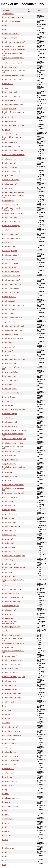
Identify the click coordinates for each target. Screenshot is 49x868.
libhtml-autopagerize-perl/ (11, 627)
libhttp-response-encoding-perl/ (13, 493)
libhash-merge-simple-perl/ (11, 589)
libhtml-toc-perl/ (7, 572)
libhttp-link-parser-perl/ (10, 668)
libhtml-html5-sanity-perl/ (11, 760)
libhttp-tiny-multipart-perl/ (11, 451)
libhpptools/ (6, 130)
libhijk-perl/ (6, 401)
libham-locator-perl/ (9, 121)
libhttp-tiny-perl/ (7, 777)
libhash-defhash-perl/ (9, 92)
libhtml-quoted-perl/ (9, 531)
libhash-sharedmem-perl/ (11, 731)
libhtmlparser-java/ (9, 506)
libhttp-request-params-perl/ (12, 213)
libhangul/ (5, 790)
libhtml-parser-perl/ (9, 848)
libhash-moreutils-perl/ (10, 380)
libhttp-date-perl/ (8, 543)
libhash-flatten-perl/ (9, 376)
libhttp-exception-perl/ (10, 38)
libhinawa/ (6, 844)
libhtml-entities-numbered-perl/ (13, 305)
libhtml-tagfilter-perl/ (9, 109)
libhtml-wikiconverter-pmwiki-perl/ (14, 430)
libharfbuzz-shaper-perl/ (10, 798)
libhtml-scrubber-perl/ (10, 422)
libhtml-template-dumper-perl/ (13, 151)
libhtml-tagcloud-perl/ (9, 268)
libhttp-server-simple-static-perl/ (13, 155)
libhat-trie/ (5, 794)
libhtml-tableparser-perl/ (10, 34)
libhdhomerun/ (7, 785)
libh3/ (4, 706)
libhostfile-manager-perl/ (11, 259)
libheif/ (4, 827)
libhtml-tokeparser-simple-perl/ (13, 126)
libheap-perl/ (6, 243)
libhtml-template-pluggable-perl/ (13, 556)
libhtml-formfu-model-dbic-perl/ (13, 318)
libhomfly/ (5, 831)
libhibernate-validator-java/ (11, 593)
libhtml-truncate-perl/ (9, 184)
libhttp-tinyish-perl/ (9, 577)
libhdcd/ (5, 29)
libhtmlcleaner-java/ (9, 535)
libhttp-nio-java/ (7, 614)
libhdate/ (5, 631)
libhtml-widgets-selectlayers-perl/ (14, 339)
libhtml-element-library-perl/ (12, 146)
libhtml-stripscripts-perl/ (10, 606)
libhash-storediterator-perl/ (11, 735)
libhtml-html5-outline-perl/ (11, 276)
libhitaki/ (5, 840)
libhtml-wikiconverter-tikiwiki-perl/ (14, 46)
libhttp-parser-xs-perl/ (10, 781)
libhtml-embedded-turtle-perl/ (12, 105)
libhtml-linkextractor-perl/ (11, 272)
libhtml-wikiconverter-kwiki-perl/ (13, 443)
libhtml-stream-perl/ (9, 159)
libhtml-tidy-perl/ (8, 748)
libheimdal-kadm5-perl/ (10, 744)
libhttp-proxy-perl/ (8, 472)
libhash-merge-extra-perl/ (11, 635)
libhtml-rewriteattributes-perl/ (12, 602)
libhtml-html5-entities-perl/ (11, 293)
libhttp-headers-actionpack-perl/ (13, 677)
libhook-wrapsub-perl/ (10, 251)
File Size (29, 10)
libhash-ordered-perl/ (9, 497)
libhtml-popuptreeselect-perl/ (12, 698)
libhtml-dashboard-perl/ (10, 255)
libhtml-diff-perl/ (7, 230)
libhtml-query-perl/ (8, 501)
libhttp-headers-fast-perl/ (11, 372)
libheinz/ (5, 585)
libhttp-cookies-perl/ (9, 547)
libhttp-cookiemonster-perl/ (11, 322)
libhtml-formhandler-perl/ (11, 134)
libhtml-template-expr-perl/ (11, 80)
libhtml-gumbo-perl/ (9, 752)
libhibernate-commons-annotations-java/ (10, 623)
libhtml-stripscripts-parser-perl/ (13, 75)
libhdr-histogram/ (8, 819)
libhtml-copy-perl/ (8, 201)
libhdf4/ (5, 810)
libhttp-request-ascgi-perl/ (11, 172)
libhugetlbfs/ (6, 852)
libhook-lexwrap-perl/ (9, 142)
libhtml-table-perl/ (8, 418)
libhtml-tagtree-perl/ (9, 297)
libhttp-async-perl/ (8, 347)
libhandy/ (5, 88)
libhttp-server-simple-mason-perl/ (14, 359)
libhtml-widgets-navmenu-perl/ (13, 330)
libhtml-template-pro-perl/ (11, 756)
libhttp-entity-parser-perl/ (11, 334)
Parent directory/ (8, 14)
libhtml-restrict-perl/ (9, 522)
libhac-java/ (6, 719)
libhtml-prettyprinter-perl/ (11, 263)
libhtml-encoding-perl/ (10, 414)
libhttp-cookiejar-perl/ (9, 514)
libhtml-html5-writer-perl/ (11, 673)
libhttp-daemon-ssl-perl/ (10, 460)
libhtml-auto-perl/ (8, 188)
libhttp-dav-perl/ (7, 618)
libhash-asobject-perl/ (10, 389)
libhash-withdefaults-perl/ (11, 238)
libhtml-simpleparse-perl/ (11, 280)
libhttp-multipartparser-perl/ (12, 364)
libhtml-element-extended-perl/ (13, 643)
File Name (6, 10)
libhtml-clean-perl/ (8, 247)
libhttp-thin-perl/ (7, 176)
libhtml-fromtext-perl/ (9, 217)
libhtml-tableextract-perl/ (11, 180)
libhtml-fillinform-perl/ (9, 101)
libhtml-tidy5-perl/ (8, 773)
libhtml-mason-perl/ (9, 564)
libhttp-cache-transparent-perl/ (13, 485)
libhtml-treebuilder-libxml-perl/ (13, 598)
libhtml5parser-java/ (9, 681)
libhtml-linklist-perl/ (9, 301)
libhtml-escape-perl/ (9, 765)
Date (39, 10)
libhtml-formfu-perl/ (9, 560)
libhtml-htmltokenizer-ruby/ (11, 21)
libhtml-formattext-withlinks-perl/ (13, 410)
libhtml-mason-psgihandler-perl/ (13, 42)
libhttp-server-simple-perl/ (11, 222)
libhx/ (4, 865)
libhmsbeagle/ (7, 836)
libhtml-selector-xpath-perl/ (11, 527)
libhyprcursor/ (7, 710)
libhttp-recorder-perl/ (9, 656)
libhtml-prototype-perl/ (10, 205)
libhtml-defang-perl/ (9, 685)
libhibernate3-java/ (9, 397)
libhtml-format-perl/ (9, 313)
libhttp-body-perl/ (8, 648)
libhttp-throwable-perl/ (10, 456)
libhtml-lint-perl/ (7, 84)
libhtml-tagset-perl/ (9, 552)
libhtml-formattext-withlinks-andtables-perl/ (12, 209)
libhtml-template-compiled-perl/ (13, 326)
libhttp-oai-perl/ (7, 539)
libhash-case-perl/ (8, 739)
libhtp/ (4, 861)
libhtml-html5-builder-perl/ (11, 664)
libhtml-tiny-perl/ (8, 343)
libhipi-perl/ (6, 714)
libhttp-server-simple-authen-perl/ (14, 439)
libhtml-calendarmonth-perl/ (12, 63)
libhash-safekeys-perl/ (10, 727)
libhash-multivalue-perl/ (10, 234)
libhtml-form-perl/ (8, 702)
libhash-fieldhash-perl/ (10, 806)
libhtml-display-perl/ (9, 309)
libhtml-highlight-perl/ (9, 426)
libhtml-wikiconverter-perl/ (11, 226)
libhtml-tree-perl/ (8, 405)
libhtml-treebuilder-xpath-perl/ (12, 660)
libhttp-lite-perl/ (7, 351)
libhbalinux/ (6, 723)
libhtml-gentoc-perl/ (9, 163)
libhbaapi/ (5, 815)
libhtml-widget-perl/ (9, 510)
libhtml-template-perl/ (9, 167)
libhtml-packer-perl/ (9, 610)
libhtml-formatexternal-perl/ (12, 284)
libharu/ (5, 856)
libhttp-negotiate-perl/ (10, 476)
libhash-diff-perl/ (8, 384)
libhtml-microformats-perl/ (11, 96)
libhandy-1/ (6, 802)
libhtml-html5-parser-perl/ (11, 288)
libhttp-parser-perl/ (9, 355)
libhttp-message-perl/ (9, 689)
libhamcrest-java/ (8, 518)
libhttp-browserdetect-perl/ (11, 694)
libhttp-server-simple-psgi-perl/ (13, 192)
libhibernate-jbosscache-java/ (12, 17)
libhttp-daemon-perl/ (9, 464)
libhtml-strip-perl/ (8, 769)
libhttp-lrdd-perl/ (8, 117)
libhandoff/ (6, 25)
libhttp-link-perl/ (7, 481)
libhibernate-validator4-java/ (12, 393)
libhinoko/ (5, 823)
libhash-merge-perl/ (9, 67)
